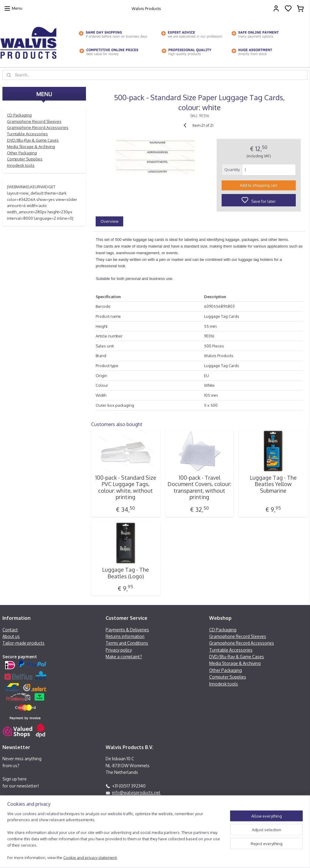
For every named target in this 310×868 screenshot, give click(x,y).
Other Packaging (22, 153)
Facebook (122, 799)
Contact (10, 630)
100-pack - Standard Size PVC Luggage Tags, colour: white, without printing (125, 487)
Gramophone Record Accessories (38, 127)
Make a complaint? (124, 657)
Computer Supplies (25, 159)
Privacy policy (119, 650)
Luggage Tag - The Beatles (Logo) (125, 573)
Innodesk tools (21, 165)
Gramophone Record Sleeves (34, 121)
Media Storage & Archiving (31, 146)
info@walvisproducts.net (136, 792)
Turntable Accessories (27, 134)
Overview (109, 221)
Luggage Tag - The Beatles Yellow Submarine (273, 484)
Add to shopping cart (259, 185)
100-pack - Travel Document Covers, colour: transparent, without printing (199, 487)
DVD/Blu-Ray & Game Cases (33, 140)
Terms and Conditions (127, 643)
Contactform (118, 813)
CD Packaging (19, 115)
